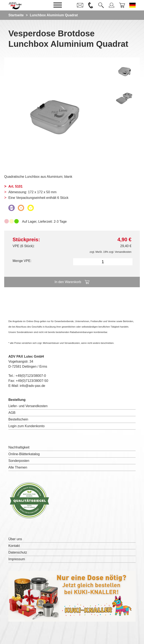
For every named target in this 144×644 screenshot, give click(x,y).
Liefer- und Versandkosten (28, 406)
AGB (12, 413)
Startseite (16, 15)
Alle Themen (18, 467)
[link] (80, 5)
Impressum (17, 559)
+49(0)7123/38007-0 (31, 376)
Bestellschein (18, 419)
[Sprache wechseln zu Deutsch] (132, 5)
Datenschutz (18, 552)
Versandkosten (123, 252)
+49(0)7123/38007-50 (32, 381)
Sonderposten (19, 461)
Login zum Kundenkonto (27, 426)
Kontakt (14, 546)
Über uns (15, 539)
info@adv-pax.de (32, 386)
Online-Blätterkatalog (24, 454)
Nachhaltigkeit (19, 447)
